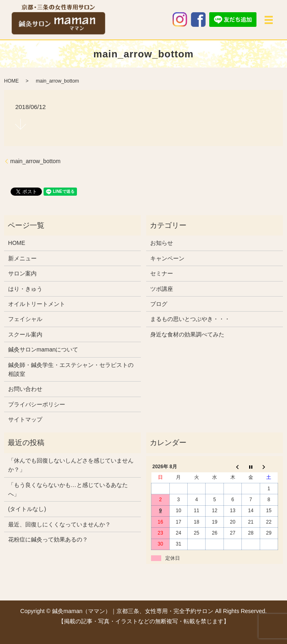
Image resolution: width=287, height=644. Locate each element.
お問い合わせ (25, 389)
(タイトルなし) (27, 509)
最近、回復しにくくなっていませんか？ (59, 524)
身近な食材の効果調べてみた (187, 334)
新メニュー (22, 258)
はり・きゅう (25, 289)
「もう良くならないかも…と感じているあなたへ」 (68, 489)
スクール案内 (25, 334)
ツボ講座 (162, 289)
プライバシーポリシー (37, 404)
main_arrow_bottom (35, 161)
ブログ (159, 304)
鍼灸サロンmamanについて (43, 349)
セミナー (162, 273)
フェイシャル (25, 319)
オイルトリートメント (37, 304)
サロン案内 (22, 273)
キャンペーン (167, 258)
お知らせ (162, 243)
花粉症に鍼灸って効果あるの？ (48, 539)
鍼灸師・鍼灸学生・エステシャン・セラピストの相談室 (71, 369)
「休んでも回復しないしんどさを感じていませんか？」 (71, 465)
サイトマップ (25, 419)
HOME (11, 81)
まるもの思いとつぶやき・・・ (190, 319)
